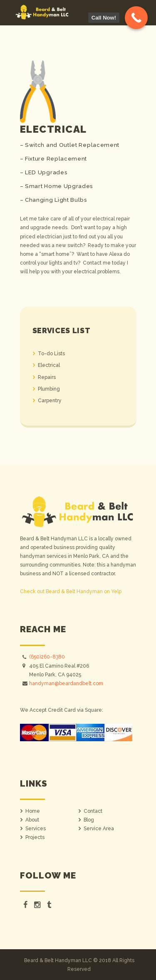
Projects (35, 837)
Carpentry (50, 401)
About (32, 820)
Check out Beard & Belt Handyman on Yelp (71, 591)
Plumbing (49, 389)
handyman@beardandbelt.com (66, 683)
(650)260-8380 (47, 657)
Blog (89, 820)
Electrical (49, 365)
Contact (93, 811)
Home (33, 811)
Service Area (99, 829)
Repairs (47, 377)
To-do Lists (51, 354)
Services (36, 829)
